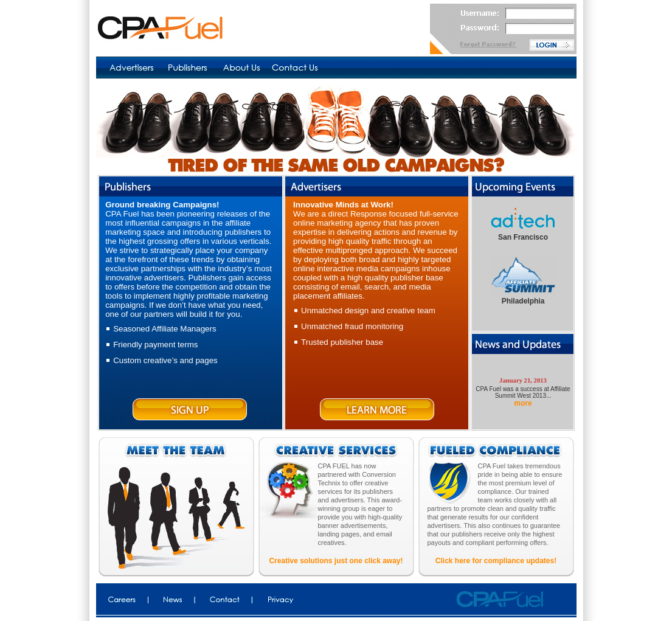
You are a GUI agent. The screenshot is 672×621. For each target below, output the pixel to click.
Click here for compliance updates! (496, 561)
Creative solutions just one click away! (336, 561)
